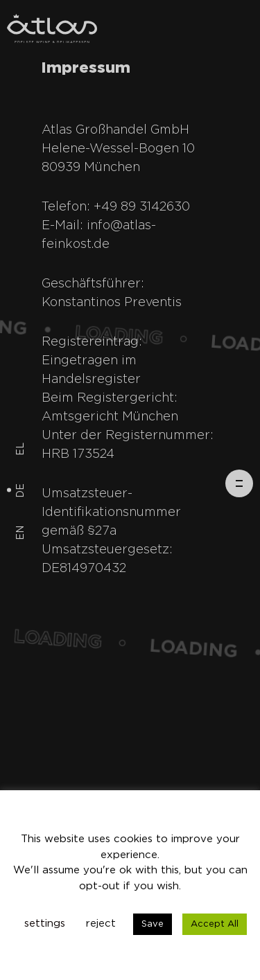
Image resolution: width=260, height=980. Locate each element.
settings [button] (45, 924)
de (21, 490)
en (21, 532)
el (21, 448)
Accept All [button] (215, 924)
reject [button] (101, 924)
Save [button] (153, 924)
